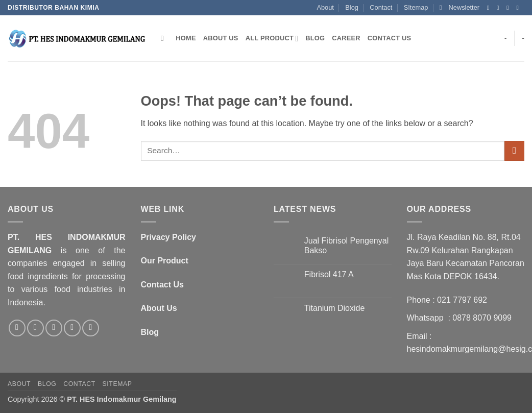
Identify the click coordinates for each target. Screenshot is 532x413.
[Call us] (72, 328)
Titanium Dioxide (335, 308)
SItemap (416, 7)
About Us (221, 38)
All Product (272, 39)
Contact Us (390, 38)
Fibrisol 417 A (329, 274)
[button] (460, 8)
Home (186, 38)
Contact (381, 7)
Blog (352, 7)
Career (346, 38)
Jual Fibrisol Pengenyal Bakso (346, 246)
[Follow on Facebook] (490, 8)
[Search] (165, 38)
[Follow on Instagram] (500, 8)
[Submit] (514, 151)
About (325, 7)
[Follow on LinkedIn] (91, 328)
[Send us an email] (519, 8)
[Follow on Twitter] (510, 8)
